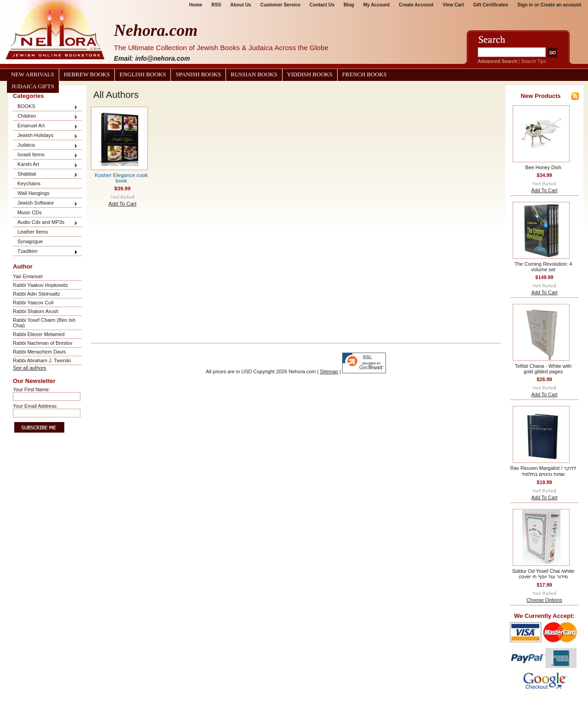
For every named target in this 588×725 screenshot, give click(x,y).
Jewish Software (45, 203)
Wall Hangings (34, 193)
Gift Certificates (491, 5)
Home (196, 5)
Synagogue (30, 241)
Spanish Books (198, 74)
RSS (216, 5)
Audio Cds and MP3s (45, 223)
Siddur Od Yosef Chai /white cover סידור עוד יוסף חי (543, 574)
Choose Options (544, 600)
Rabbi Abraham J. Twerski (42, 360)
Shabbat (45, 174)
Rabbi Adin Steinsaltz (37, 294)
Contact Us (322, 5)
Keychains (29, 183)
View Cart (453, 5)
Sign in (525, 5)
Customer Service (280, 5)
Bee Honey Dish (543, 167)
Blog (349, 5)
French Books (365, 74)
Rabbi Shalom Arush (36, 311)
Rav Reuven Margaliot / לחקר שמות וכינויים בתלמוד (543, 471)
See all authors (30, 368)
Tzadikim (45, 252)
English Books (143, 74)
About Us (240, 5)
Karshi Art (45, 165)
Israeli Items (45, 155)
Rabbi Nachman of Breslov (42, 343)
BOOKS (45, 107)
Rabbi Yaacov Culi (33, 303)
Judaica (45, 146)
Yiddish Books (310, 74)
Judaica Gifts (33, 86)
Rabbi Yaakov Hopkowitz (40, 285)
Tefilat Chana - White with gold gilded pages (543, 369)
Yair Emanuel (28, 276)
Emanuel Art (45, 126)
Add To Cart (122, 204)
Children (45, 117)
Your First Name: (31, 389)
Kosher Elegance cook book (121, 178)
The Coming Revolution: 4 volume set (543, 267)
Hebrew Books (87, 74)
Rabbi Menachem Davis (39, 352)
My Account (377, 5)
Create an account (561, 5)
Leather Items (33, 232)
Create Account (416, 5)
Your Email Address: (35, 406)
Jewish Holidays (45, 136)
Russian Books (254, 74)
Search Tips (533, 61)
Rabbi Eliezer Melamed (39, 334)
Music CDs (30, 212)
